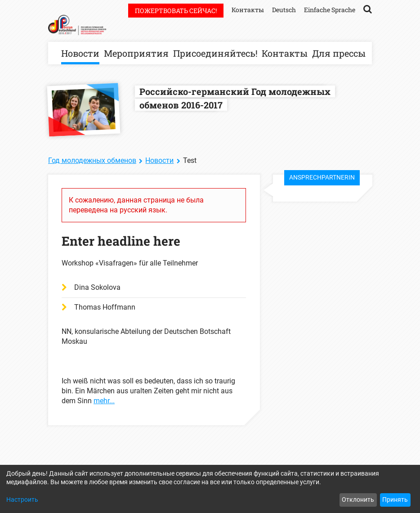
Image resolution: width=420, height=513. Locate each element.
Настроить (22, 499)
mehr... (104, 401)
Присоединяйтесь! (215, 53)
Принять (395, 499)
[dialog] (210, 489)
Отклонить (358, 499)
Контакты (285, 53)
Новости (80, 53)
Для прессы (339, 53)
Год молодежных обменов (92, 160)
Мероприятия (136, 53)
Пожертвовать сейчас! (176, 11)
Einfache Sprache (330, 10)
